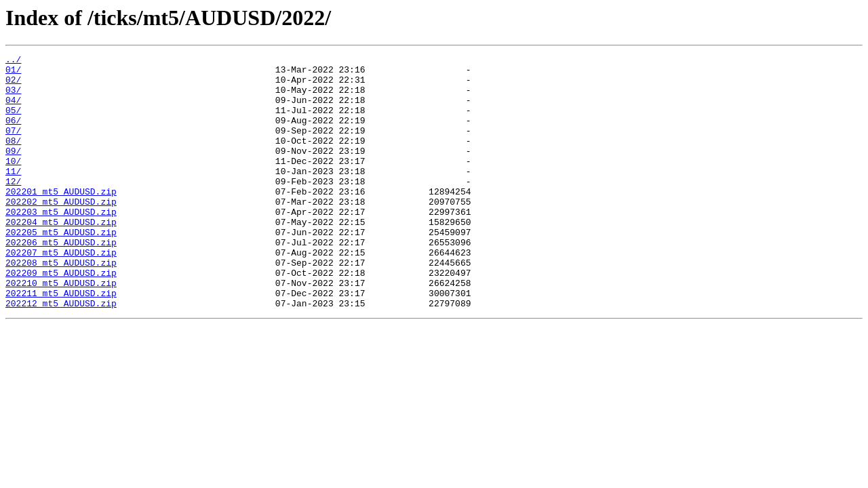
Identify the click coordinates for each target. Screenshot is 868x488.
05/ (13, 122)
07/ (13, 146)
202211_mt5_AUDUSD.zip (61, 342)
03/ (13, 98)
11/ (13, 195)
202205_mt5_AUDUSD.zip (61, 268)
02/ (13, 85)
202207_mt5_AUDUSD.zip (61, 293)
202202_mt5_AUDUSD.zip (61, 232)
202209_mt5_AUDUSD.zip (61, 317)
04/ (13, 110)
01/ (13, 73)
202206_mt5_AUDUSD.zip (61, 281)
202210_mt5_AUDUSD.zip (61, 329)
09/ (13, 171)
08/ (13, 159)
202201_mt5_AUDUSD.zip (61, 220)
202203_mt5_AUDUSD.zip (61, 244)
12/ (13, 207)
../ (13, 61)
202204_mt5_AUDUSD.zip (61, 256)
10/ (13, 183)
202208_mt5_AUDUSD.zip (61, 305)
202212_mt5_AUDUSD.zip (61, 354)
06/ (13, 134)
